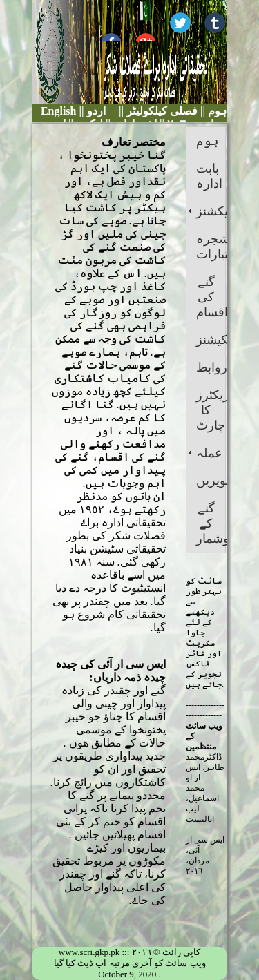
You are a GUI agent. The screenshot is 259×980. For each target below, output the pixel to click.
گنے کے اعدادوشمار (211, 523)
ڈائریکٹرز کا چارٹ (211, 410)
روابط (211, 367)
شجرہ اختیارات (211, 247)
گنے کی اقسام (211, 297)
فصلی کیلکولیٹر (161, 111)
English (59, 111)
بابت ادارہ (209, 176)
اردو (96, 111)
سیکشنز (211, 211)
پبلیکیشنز (211, 340)
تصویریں (211, 481)
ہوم (216, 111)
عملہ (209, 453)
